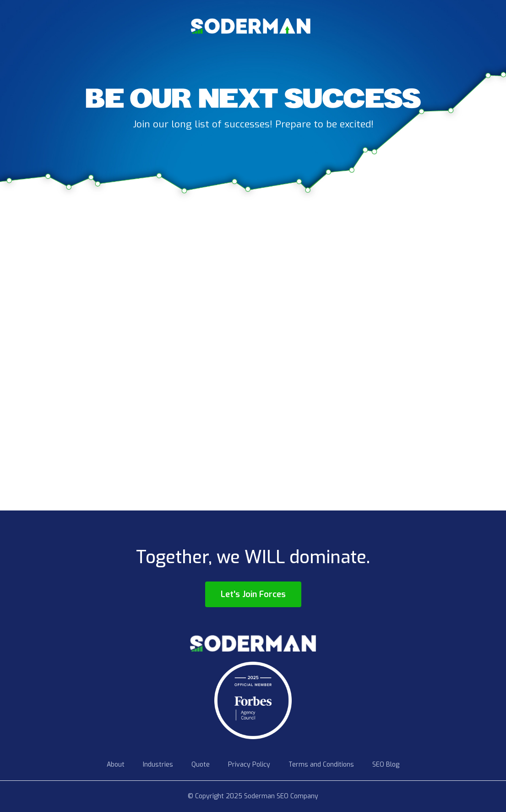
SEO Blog (386, 765)
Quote (201, 765)
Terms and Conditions (321, 765)
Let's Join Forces (253, 594)
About (116, 765)
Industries (158, 765)
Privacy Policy (249, 765)
